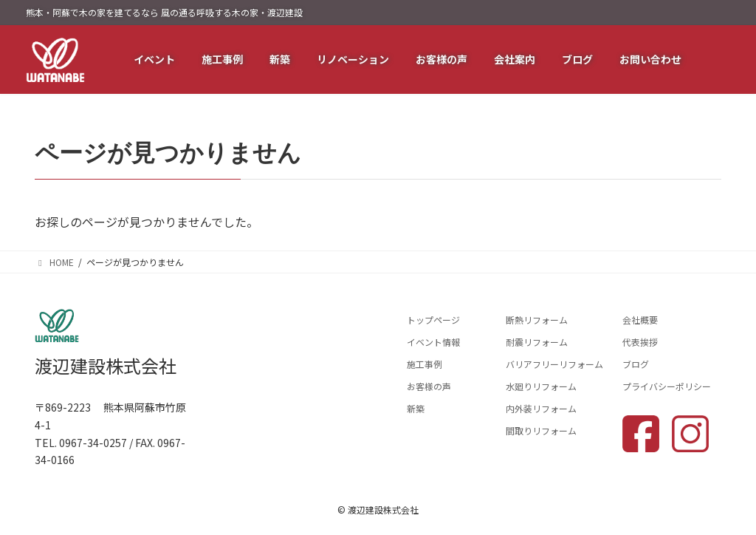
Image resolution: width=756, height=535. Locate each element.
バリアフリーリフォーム (554, 364)
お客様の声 (429, 386)
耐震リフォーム (537, 342)
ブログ (636, 364)
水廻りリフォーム (541, 386)
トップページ (433, 320)
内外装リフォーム (541, 408)
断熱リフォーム (537, 320)
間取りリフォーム (541, 430)
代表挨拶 (640, 342)
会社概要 (640, 320)
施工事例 (425, 364)
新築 (416, 408)
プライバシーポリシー (667, 386)
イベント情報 (433, 342)
